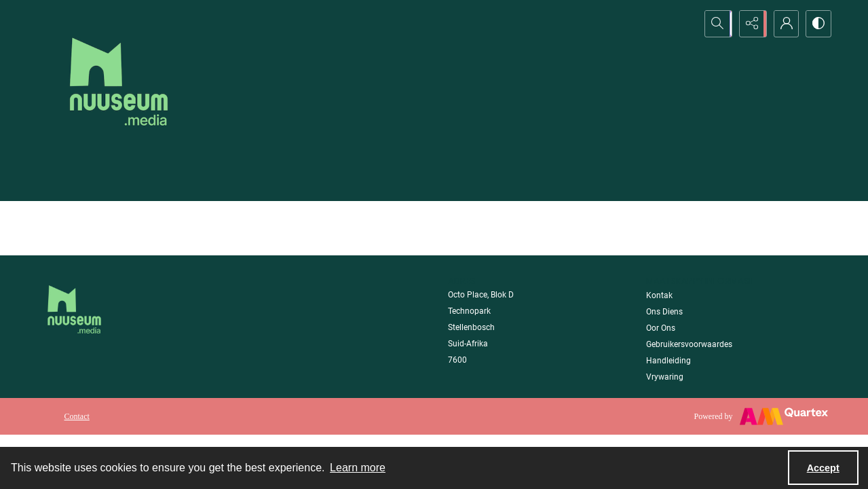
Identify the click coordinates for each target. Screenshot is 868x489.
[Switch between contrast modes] (818, 24)
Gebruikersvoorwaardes (689, 344)
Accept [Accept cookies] (823, 468)
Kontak (659, 295)
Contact (77, 416)
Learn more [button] (358, 468)
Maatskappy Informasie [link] (701, 281)
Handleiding (668, 361)
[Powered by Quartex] (761, 416)
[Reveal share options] (750, 24)
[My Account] (784, 24)
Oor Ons (661, 328)
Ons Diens (664, 312)
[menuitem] (77, 416)
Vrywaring (665, 377)
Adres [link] (462, 281)
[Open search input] (716, 24)
